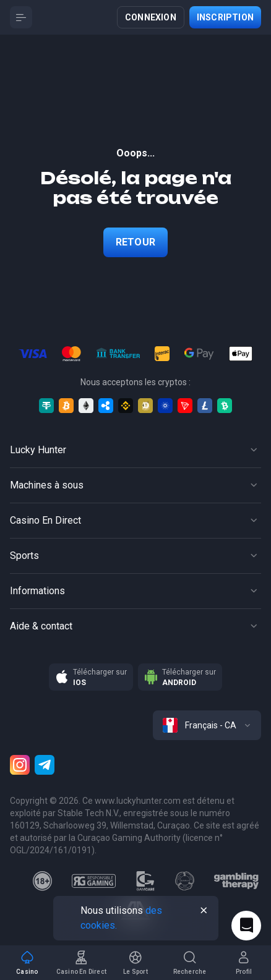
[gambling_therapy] (236, 881)
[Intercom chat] (246, 926)
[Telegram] (45, 765)
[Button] (21, 17)
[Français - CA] (207, 725)
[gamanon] (185, 881)
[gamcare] (145, 881)
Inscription (225, 17)
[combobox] (207, 725)
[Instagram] (20, 765)
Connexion (151, 17)
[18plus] (43, 881)
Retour (135, 242)
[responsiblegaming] (94, 881)
